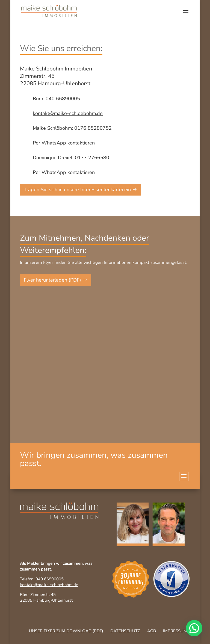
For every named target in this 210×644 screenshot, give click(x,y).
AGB (152, 631)
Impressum (175, 631)
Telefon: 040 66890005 (42, 579)
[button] (194, 628)
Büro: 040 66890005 (56, 99)
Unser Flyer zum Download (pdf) (66, 631)
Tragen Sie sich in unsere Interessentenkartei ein (77, 190)
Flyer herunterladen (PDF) (52, 280)
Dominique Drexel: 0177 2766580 (71, 158)
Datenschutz (125, 631)
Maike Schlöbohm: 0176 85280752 (72, 128)
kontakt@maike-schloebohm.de (49, 585)
